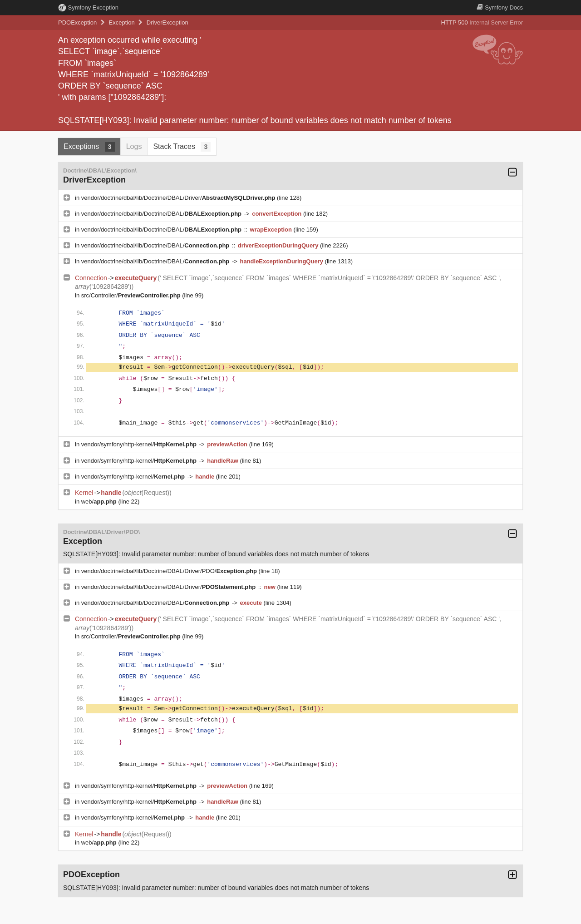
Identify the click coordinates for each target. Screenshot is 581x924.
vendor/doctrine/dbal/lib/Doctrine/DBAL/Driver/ (179, 198)
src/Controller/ (132, 295)
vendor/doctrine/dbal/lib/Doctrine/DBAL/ (162, 214)
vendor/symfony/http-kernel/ (140, 444)
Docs (500, 7)
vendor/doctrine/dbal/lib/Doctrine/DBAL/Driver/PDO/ (170, 571)
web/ (100, 502)
